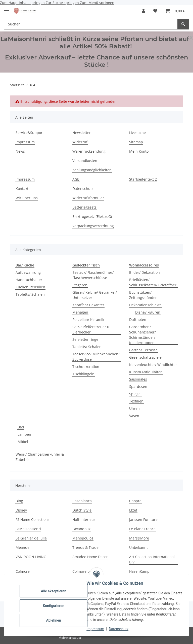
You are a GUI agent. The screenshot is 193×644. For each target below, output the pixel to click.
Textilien (136, 401)
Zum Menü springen (97, 3)
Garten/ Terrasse (143, 350)
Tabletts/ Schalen (30, 294)
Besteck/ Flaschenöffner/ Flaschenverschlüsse (93, 275)
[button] (143, 11)
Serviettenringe (85, 339)
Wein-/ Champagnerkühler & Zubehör (40, 457)
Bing (19, 501)
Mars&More (139, 538)
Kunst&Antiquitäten (146, 372)
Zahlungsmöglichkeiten (92, 170)
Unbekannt (138, 547)
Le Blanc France (142, 529)
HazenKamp (139, 571)
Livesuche (137, 133)
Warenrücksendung (89, 151)
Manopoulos (83, 538)
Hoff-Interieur (84, 519)
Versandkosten (85, 161)
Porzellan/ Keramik (88, 319)
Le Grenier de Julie (31, 538)
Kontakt (22, 189)
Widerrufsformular (88, 198)
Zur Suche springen (63, 3)
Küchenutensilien (30, 287)
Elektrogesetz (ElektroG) (92, 216)
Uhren (134, 408)
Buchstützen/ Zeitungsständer (143, 295)
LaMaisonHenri (28, 529)
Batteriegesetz (84, 207)
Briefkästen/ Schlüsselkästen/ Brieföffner (153, 282)
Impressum (97, 629)
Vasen (134, 416)
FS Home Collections (33, 519)
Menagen (80, 312)
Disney (21, 510)
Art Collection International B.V (152, 559)
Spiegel (135, 394)
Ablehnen (55, 620)
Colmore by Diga (86, 571)
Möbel (23, 442)
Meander (23, 547)
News (20, 151)
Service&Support (30, 133)
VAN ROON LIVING (31, 557)
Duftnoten (138, 319)
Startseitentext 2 (143, 179)
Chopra (135, 501)
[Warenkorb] (175, 11)
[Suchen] (91, 24)
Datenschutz (120, 629)
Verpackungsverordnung (93, 226)
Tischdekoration (86, 367)
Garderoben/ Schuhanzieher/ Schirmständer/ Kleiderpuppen (142, 335)
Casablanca (82, 501)
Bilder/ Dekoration (144, 272)
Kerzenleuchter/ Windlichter (153, 365)
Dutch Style (82, 510)
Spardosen (138, 386)
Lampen (24, 434)
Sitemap (136, 142)
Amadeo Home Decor (90, 557)
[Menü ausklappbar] (7, 8)
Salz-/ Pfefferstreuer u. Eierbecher (91, 329)
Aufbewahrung (28, 272)
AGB (76, 179)
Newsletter (82, 133)
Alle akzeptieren (55, 591)
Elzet (133, 510)
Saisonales (138, 379)
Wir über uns (27, 198)
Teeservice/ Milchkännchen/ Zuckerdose (96, 357)
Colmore (23, 571)
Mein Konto (139, 151)
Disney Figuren (148, 312)
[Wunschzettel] (155, 11)
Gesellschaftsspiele (145, 357)
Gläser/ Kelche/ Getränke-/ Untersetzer (95, 295)
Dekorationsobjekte (145, 305)
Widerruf (80, 142)
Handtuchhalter (29, 280)
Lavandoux (81, 529)
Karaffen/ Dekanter (88, 305)
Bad (21, 427)
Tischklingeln (83, 374)
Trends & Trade (85, 547)
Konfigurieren (55, 606)
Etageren (80, 285)
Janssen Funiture (143, 519)
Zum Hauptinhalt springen (23, 3)
